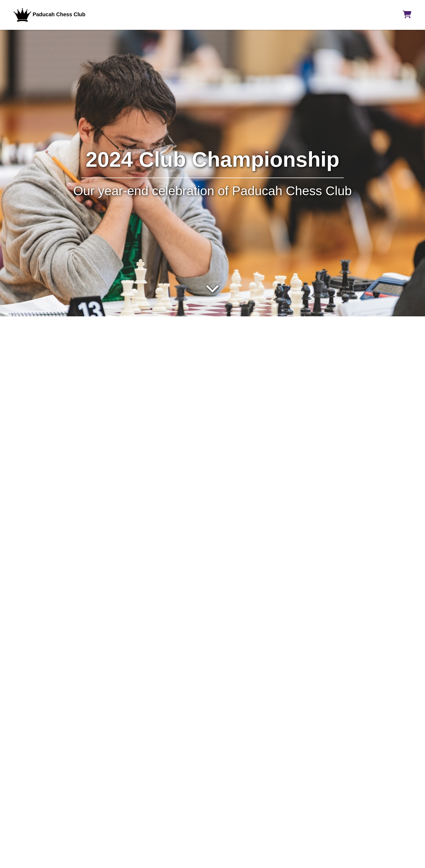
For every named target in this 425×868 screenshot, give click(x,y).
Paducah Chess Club (49, 14)
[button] (407, 15)
